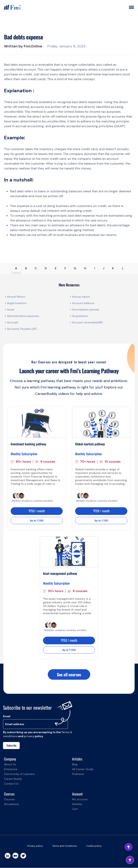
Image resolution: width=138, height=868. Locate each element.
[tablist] (69, 268)
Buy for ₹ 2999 (37, 520)
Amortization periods (86, 309)
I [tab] (95, 268)
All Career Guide (83, 769)
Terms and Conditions (65, 846)
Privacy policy (35, 846)
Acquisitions (80, 316)
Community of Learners (19, 774)
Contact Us (11, 784)
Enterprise (11, 769)
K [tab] (113, 268)
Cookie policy (94, 846)
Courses (9, 799)
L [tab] (123, 268)
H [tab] (85, 268)
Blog (75, 764)
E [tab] (56, 268)
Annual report (81, 297)
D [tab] (46, 268)
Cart (75, 809)
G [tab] (75, 268)
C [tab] (36, 268)
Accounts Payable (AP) (22, 329)
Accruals (13, 322)
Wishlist (77, 804)
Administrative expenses (23, 316)
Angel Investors (17, 303)
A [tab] (16, 268)
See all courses (69, 675)
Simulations (11, 804)
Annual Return (16, 297)
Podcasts (78, 774)
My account (80, 799)
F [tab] (65, 268)
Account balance (83, 303)
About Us (10, 764)
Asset (11, 309)
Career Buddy (13, 779)
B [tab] (26, 268)
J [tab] (104, 268)
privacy (29, 736)
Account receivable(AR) (87, 322)
